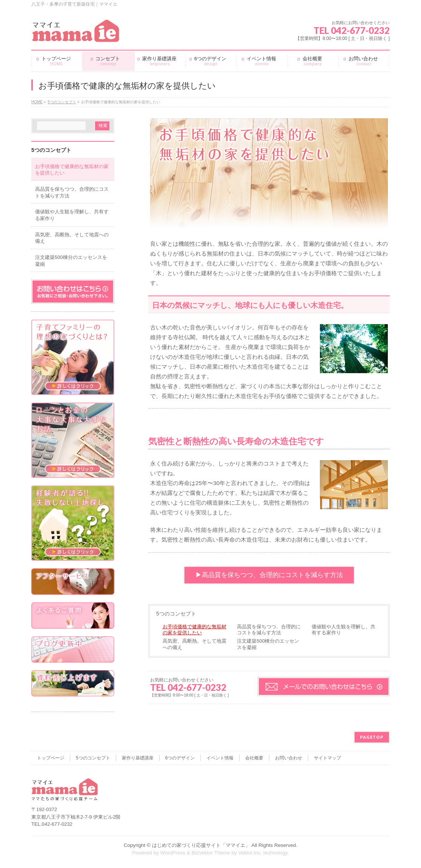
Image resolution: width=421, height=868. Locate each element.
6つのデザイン (180, 758)
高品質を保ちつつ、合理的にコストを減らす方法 (269, 630)
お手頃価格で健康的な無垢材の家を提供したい (194, 630)
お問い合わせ (289, 758)
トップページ (51, 758)
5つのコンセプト (176, 614)
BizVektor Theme (211, 853)
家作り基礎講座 (138, 758)
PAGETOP (372, 737)
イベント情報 (220, 758)
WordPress (173, 853)
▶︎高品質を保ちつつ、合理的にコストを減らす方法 (269, 575)
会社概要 (254, 758)
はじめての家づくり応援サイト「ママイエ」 (201, 845)
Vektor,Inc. (250, 853)
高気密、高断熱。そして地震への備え (194, 644)
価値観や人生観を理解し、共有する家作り (343, 630)
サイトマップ (327, 758)
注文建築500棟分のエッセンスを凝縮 (268, 644)
